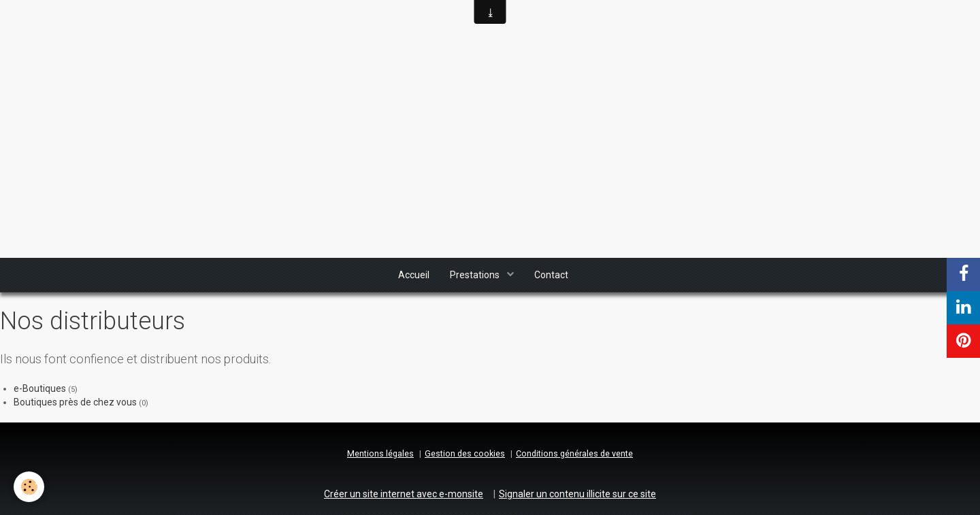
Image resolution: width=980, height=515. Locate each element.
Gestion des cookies (465, 453)
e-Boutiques (40, 388)
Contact (551, 275)
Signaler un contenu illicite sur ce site (577, 494)
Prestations (476, 275)
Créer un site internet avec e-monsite (404, 494)
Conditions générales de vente (574, 453)
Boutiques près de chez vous (75, 402)
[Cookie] (29, 487)
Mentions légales (380, 453)
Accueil (414, 275)
